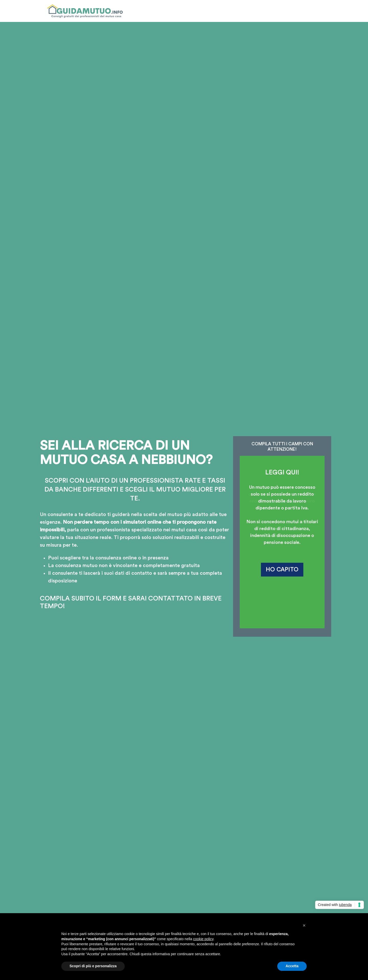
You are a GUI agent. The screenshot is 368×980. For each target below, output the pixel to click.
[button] (304, 925)
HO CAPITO (282, 569)
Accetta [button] (292, 966)
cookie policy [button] (203, 939)
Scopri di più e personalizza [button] (93, 966)
